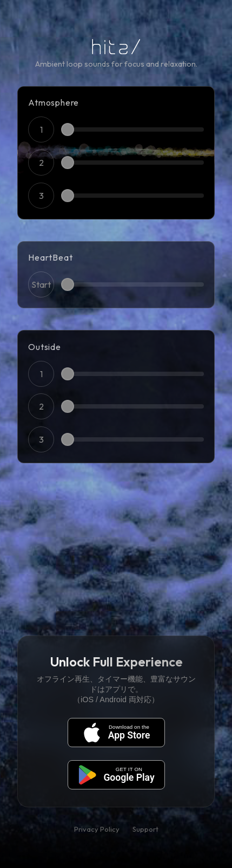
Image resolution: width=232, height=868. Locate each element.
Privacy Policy (97, 829)
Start (41, 284)
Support (145, 829)
